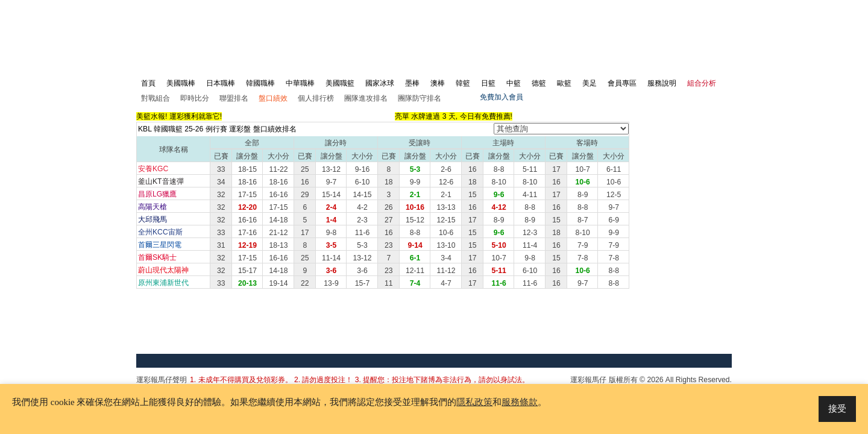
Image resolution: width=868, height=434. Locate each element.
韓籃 (463, 83)
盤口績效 (273, 98)
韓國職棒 (260, 83)
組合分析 (702, 83)
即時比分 (195, 98)
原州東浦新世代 (163, 283)
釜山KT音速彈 (161, 181)
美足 (590, 83)
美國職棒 (181, 83)
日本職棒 (221, 83)
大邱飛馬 (153, 219)
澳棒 (438, 83)
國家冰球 (380, 83)
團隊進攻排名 (366, 98)
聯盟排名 (234, 98)
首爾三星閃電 (160, 245)
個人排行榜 (316, 98)
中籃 (514, 83)
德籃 (539, 83)
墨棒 (412, 83)
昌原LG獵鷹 (157, 194)
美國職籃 (340, 83)
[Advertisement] (511, 28)
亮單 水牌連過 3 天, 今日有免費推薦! (454, 116)
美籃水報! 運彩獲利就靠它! (179, 116)
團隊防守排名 (420, 98)
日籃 (488, 83)
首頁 (148, 83)
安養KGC (153, 169)
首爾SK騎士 (157, 257)
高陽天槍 (153, 207)
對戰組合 (156, 98)
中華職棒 (300, 83)
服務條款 (520, 402)
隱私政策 (474, 402)
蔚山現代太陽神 (163, 270)
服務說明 (662, 83)
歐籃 (564, 83)
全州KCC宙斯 (160, 232)
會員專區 (622, 83)
